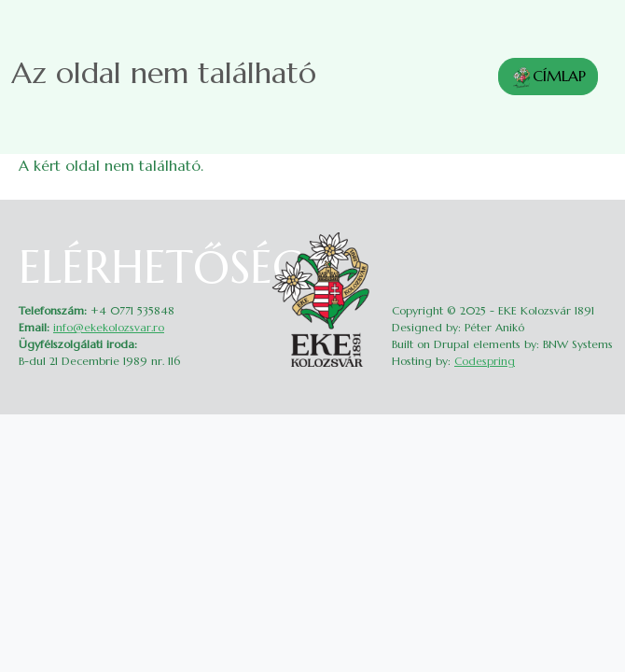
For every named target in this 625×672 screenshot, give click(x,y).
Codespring (485, 361)
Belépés (594, 238)
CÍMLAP (548, 77)
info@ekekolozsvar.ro (109, 327)
